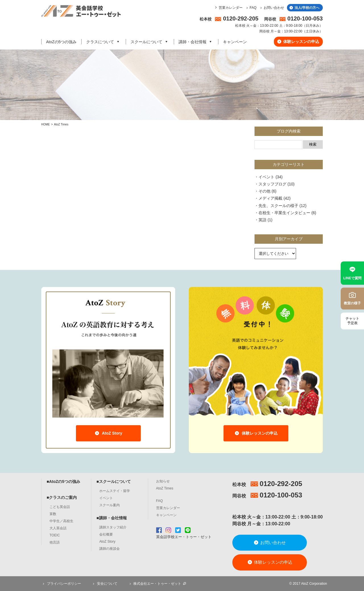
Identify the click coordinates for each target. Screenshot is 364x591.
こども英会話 (60, 507)
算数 (53, 514)
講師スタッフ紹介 (113, 527)
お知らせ (163, 481)
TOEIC (55, 535)
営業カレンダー (231, 8)
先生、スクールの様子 (278, 206)
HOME (45, 124)
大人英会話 (58, 528)
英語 (262, 220)
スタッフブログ (272, 184)
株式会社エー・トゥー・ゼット (157, 584)
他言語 (55, 542)
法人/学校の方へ (304, 8)
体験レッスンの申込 (298, 42)
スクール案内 (109, 505)
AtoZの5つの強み (61, 42)
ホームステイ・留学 (115, 491)
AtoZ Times (61, 124)
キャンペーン (235, 42)
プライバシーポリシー (61, 584)
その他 (264, 191)
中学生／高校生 (61, 521)
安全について (104, 584)
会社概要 (106, 534)
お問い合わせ (271, 8)
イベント (266, 177)
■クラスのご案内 (62, 497)
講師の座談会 (109, 549)
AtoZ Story (108, 433)
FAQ (251, 8)
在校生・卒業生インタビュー (284, 213)
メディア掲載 (270, 198)
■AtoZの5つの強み (63, 482)
